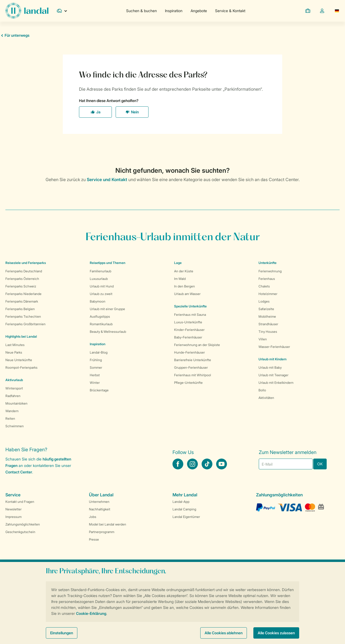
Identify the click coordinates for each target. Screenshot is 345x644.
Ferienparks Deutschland (24, 271)
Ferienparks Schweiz (21, 286)
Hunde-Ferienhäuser (189, 352)
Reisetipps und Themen (108, 263)
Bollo (262, 390)
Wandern (12, 411)
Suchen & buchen (142, 11)
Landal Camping (184, 509)
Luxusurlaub (99, 279)
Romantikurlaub (101, 324)
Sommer (96, 367)
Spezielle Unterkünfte (190, 306)
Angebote (199, 11)
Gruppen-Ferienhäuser (191, 367)
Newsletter (13, 509)
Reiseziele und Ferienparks (26, 263)
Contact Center (19, 472)
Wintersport (14, 388)
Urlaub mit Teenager (273, 375)
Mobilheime (267, 316)
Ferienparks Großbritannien (25, 324)
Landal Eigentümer (186, 517)
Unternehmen (99, 502)
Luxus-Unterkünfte (188, 322)
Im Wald (180, 279)
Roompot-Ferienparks (21, 367)
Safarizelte (266, 309)
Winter (95, 383)
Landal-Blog (99, 352)
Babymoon (98, 301)
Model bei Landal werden (108, 524)
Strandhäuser (268, 324)
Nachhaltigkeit (100, 509)
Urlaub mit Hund (102, 286)
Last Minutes (15, 345)
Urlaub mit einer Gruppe (107, 309)
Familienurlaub (101, 271)
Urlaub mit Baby (270, 367)
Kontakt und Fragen (20, 502)
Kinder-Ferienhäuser (189, 330)
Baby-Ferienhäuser (188, 337)
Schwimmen (15, 426)
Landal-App (181, 502)
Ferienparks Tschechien (23, 316)
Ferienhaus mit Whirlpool (193, 375)
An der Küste (184, 271)
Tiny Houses (268, 332)
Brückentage (99, 390)
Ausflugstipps (100, 316)
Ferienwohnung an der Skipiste (197, 345)
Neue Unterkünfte (19, 360)
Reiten (10, 418)
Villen (263, 339)
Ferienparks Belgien (20, 309)
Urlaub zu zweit (101, 294)
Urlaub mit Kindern (272, 359)
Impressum (13, 517)
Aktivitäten (266, 398)
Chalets (264, 286)
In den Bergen (184, 286)
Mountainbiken (16, 403)
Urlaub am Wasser (187, 294)
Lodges (264, 301)
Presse (94, 539)
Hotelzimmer (268, 294)
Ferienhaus (267, 279)
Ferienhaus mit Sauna (190, 315)
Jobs (93, 517)
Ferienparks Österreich (22, 279)
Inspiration (174, 11)
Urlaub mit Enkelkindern (276, 383)
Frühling (96, 360)
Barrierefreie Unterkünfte (193, 360)
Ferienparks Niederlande (23, 294)
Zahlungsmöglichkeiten (23, 524)
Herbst (95, 375)
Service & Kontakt (230, 11)
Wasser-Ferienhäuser (274, 347)
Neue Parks (14, 352)
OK (320, 464)
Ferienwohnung (270, 271)
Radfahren (13, 396)
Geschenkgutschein (20, 532)
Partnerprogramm (102, 532)
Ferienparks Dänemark (22, 301)
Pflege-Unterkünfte (188, 383)
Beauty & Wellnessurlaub (108, 332)
